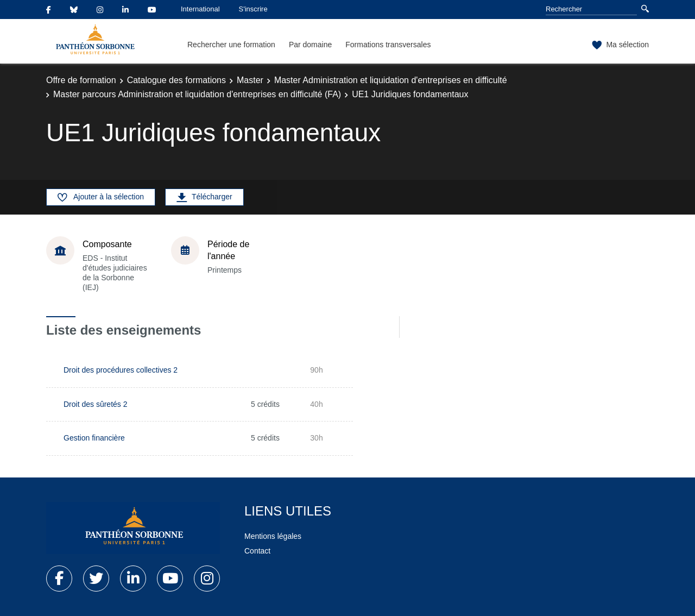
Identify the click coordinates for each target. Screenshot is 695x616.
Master (250, 80)
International (200, 9)
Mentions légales (273, 536)
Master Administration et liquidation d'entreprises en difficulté (391, 80)
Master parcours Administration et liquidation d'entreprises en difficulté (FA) (197, 94)
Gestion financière (94, 438)
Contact (257, 551)
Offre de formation (81, 80)
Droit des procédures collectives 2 (121, 370)
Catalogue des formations (176, 80)
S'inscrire (253, 9)
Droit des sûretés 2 (96, 404)
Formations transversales (388, 45)
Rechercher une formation (231, 45)
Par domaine (310, 45)
